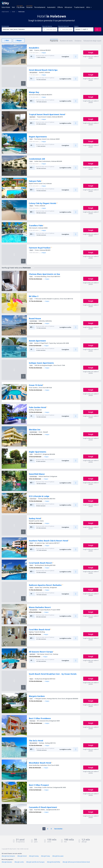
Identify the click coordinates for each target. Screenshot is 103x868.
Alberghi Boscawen (58, 856)
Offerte (60, 7)
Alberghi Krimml (22, 856)
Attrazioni (68, 7)
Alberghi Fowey (45, 856)
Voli (13, 7)
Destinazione (5, 26)
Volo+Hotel (6, 7)
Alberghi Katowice (7, 862)
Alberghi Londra (19, 862)
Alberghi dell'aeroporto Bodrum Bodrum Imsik (76, 862)
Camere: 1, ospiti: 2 (81, 29)
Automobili (51, 7)
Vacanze (29, 7)
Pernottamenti (40, 7)
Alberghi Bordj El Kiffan (54, 862)
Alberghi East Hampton (8, 856)
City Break (21, 7)
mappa (43, 53)
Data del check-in (47, 26)
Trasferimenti (79, 7)
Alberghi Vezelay (34, 856)
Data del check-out (64, 26)
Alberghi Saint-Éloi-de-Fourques (35, 862)
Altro (88, 7)
